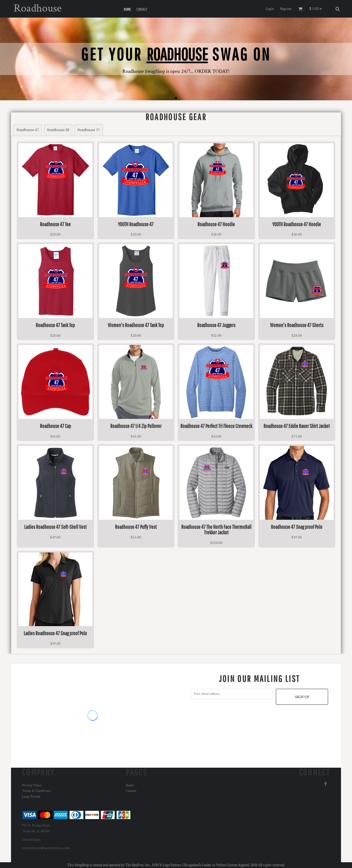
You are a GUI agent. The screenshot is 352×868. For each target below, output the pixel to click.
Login (270, 9)
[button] (317, 9)
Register (286, 9)
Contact (131, 791)
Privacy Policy (32, 785)
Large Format (31, 797)
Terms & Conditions (36, 791)
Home (130, 785)
